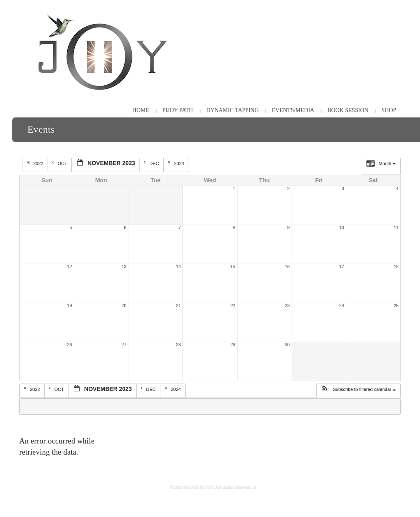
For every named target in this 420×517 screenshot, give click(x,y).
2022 (36, 163)
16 (287, 267)
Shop (389, 110)
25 (396, 306)
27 (124, 345)
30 (287, 345)
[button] (358, 391)
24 (342, 306)
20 (124, 306)
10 (342, 227)
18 (396, 267)
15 (233, 267)
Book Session (348, 110)
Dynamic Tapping (233, 110)
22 (233, 306)
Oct (60, 163)
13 (124, 267)
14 (178, 267)
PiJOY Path (178, 110)
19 (70, 306)
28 (178, 345)
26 (70, 345)
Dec (152, 163)
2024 (177, 163)
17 (342, 267)
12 (70, 267)
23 (287, 306)
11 (396, 227)
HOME (141, 110)
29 (233, 345)
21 (178, 306)
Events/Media (293, 110)
